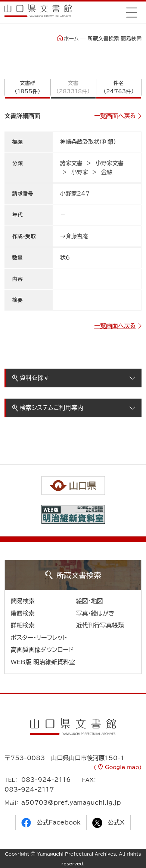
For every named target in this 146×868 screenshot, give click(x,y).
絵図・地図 (90, 601)
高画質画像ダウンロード (42, 650)
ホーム (68, 38)
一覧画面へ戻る (115, 116)
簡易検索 (23, 601)
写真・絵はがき (96, 613)
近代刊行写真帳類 (100, 625)
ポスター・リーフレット (39, 638)
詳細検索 (23, 625)
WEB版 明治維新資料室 (43, 662)
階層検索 (23, 613)
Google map (121, 767)
